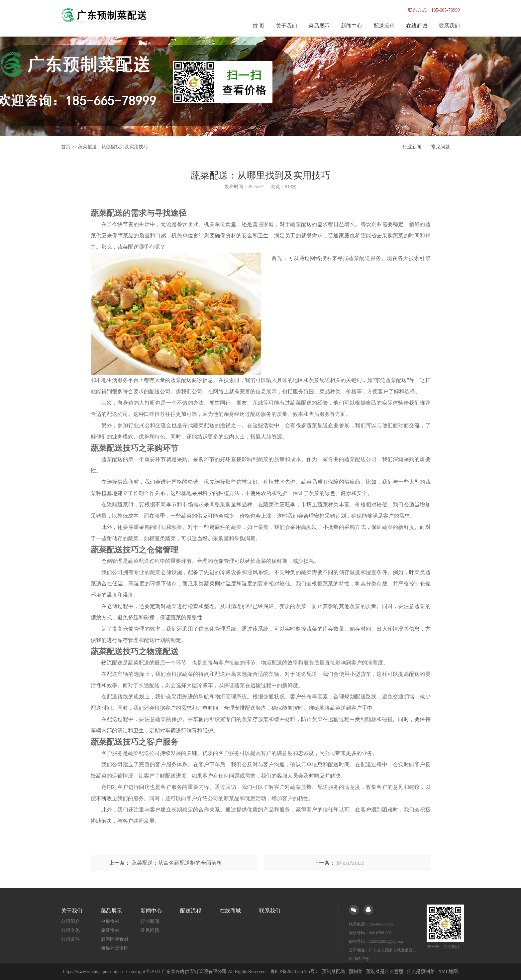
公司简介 (70, 921)
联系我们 (449, 26)
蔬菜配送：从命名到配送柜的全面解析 (177, 863)
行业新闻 (412, 147)
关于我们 (286, 26)
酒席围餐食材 (115, 939)
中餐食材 (110, 921)
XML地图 (448, 972)
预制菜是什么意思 (385, 972)
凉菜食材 (110, 930)
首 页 (259, 26)
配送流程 (384, 26)
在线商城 (417, 26)
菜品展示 (319, 26)
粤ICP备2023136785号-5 (294, 972)
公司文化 (70, 930)
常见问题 (441, 147)
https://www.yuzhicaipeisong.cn (94, 972)
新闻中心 (352, 26)
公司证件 (70, 939)
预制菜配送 (334, 972)
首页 (66, 147)
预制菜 (356, 972)
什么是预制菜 (421, 972)
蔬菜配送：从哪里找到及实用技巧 (113, 147)
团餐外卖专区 (115, 948)
